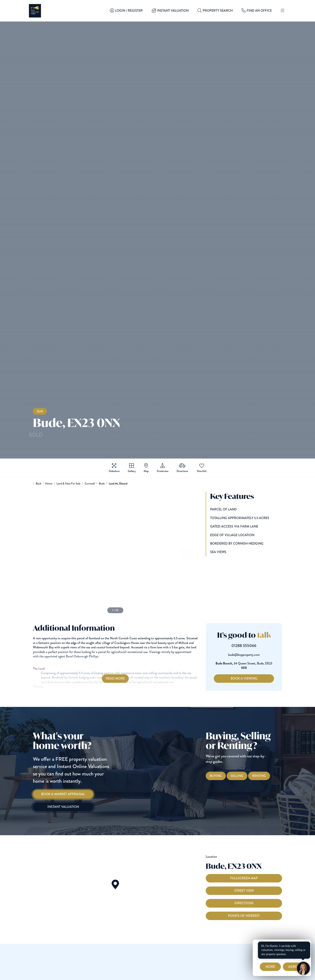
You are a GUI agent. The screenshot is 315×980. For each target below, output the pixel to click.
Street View (244, 898)
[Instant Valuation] (55, 807)
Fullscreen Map (244, 886)
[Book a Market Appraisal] (55, 794)
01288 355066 (252, 646)
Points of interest (244, 923)
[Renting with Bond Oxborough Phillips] (267, 776)
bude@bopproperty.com (252, 655)
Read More (107, 678)
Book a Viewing (252, 678)
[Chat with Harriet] (303, 968)
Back (39, 483)
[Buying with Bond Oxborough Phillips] (224, 776)
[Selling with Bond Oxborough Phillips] (245, 776)
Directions (244, 911)
